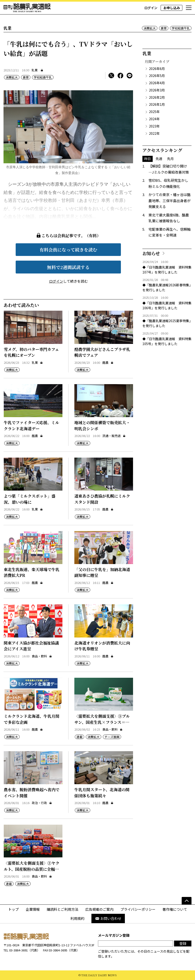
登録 (183, 943)
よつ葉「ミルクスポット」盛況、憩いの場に (30, 499)
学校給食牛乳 (181, 28)
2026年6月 (157, 69)
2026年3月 (157, 90)
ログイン (151, 8)
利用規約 (77, 918)
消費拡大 (150, 28)
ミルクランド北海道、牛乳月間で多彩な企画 (32, 719)
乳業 (35, 70)
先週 (159, 159)
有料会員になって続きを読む (68, 250)
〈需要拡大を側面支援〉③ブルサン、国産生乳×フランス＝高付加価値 (102, 722)
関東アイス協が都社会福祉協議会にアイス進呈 (31, 646)
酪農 (108, 362)
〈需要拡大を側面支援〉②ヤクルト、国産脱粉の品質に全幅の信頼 (32, 869)
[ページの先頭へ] (187, 901)
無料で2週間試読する (68, 267)
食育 (164, 28)
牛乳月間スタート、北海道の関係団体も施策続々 (102, 792)
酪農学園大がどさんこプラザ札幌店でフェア (102, 352)
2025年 (154, 112)
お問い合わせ (108, 918)
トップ (13, 909)
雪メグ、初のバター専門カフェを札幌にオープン (31, 352)
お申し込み (172, 8)
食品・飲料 (42, 656)
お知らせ (151, 253)
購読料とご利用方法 (63, 909)
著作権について (175, 909)
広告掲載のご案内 (99, 909)
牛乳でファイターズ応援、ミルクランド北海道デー (31, 425)
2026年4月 (157, 83)
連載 (79, 737)
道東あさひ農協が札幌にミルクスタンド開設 (102, 499)
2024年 (154, 119)
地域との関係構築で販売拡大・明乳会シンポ (102, 425)
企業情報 (33, 909)
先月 (170, 159)
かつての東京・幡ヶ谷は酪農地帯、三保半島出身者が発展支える (170, 200)
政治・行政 (42, 803)
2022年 (154, 133)
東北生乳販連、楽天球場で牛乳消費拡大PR (32, 572)
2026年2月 (157, 97)
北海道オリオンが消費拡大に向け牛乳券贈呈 (102, 646)
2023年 (154, 126)
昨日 (148, 159)
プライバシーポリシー (138, 909)
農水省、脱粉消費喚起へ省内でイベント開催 (32, 792)
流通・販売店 (114, 436)
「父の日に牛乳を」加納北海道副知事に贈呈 (102, 572)
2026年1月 (157, 104)
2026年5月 (157, 76)
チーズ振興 (112, 737)
